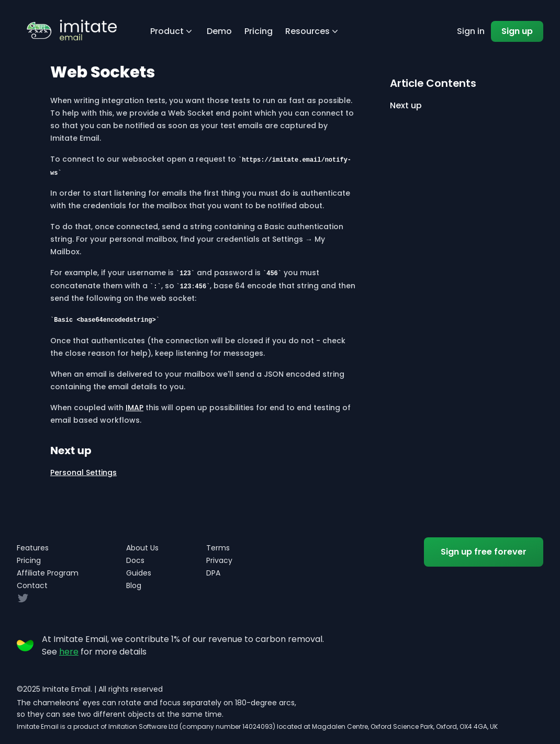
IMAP (135, 408)
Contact (32, 585)
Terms (218, 548)
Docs (135, 560)
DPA (213, 573)
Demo (219, 31)
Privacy (219, 560)
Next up (406, 105)
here (69, 652)
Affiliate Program (48, 573)
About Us (142, 548)
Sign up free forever (484, 552)
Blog (134, 585)
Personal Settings (83, 472)
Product (172, 31)
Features (33, 548)
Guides (139, 573)
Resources (313, 31)
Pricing (259, 31)
